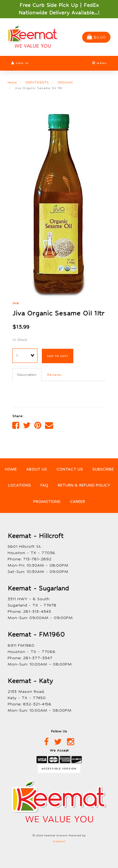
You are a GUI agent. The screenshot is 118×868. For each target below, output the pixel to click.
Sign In (20, 63)
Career (77, 502)
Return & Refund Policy (84, 485)
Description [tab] (27, 375)
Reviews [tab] (54, 375)
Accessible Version (59, 768)
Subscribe (103, 469)
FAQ (44, 485)
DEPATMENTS (37, 82)
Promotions (47, 502)
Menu (99, 63)
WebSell (59, 841)
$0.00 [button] (96, 37)
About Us (37, 469)
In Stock (20, 340)
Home (12, 82)
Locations (19, 485)
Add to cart (58, 356)
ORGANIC (65, 82)
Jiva (15, 303)
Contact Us (70, 469)
